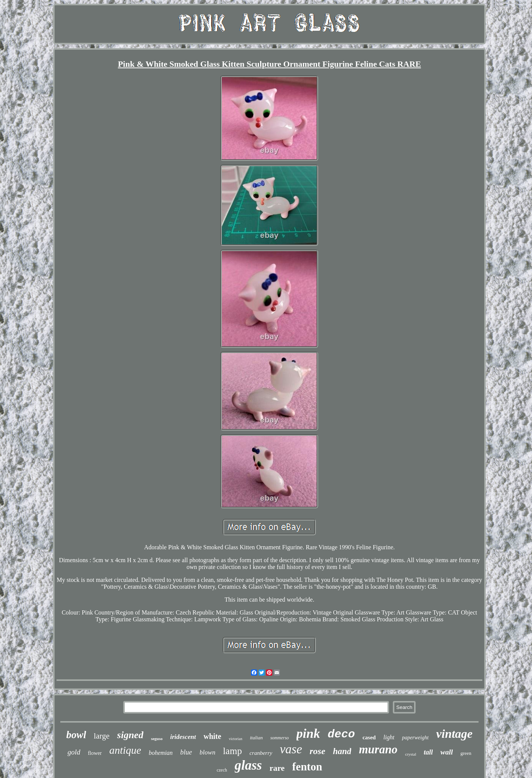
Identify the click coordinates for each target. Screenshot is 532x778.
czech (222, 770)
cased (369, 737)
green (466, 753)
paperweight (415, 738)
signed (130, 735)
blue (186, 752)
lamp (232, 751)
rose (318, 751)
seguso (157, 739)
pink (308, 733)
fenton (307, 767)
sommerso (280, 738)
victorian (235, 739)
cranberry (261, 753)
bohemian (161, 753)
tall (428, 752)
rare (277, 768)
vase (291, 749)
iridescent (183, 737)
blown (207, 752)
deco (341, 734)
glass (248, 765)
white (213, 736)
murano (378, 749)
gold (74, 752)
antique (125, 750)
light (389, 737)
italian (256, 738)
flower (95, 753)
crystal (410, 754)
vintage (454, 734)
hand (342, 751)
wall (446, 752)
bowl (76, 735)
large (102, 736)
